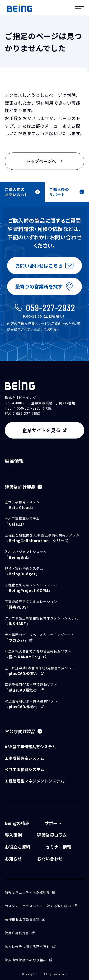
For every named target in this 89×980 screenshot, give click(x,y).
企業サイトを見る (41, 430)
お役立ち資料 (18, 847)
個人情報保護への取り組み (26, 960)
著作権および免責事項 (22, 919)
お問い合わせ (50, 859)
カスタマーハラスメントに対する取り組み (38, 906)
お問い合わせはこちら (39, 266)
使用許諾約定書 (17, 933)
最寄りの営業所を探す (39, 286)
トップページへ (45, 161)
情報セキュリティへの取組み (27, 892)
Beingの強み (17, 823)
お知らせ (13, 859)
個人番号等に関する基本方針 (27, 946)
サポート (53, 823)
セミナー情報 (58, 847)
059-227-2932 (51, 307)
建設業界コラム (52, 835)
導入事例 (13, 835)
